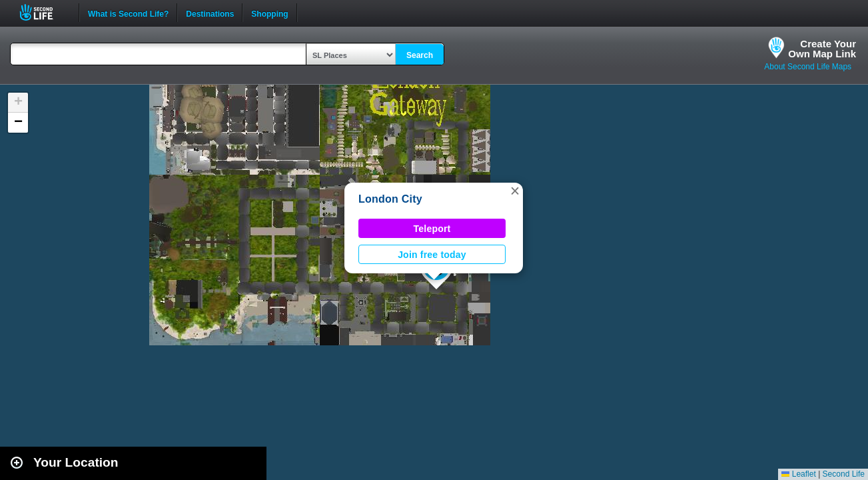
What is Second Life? (128, 13)
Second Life (44, 12)
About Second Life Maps (808, 67)
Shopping (269, 13)
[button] (515, 191)
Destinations (210, 13)
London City (390, 199)
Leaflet (798, 474)
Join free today (432, 255)
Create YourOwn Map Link (822, 49)
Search (420, 55)
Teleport (432, 229)
